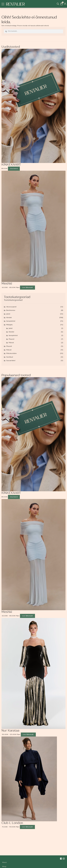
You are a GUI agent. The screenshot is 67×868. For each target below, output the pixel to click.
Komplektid (11, 321)
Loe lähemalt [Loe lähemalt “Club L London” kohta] (27, 827)
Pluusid (11, 339)
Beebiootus (11, 310)
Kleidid (9, 318)
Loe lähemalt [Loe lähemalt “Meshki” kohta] (27, 288)
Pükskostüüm (11, 353)
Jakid (8, 314)
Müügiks (10, 325)
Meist (5, 863)
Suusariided (11, 361)
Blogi (4, 867)
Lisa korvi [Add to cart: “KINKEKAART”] (14, 169)
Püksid (11, 343)
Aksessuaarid (11, 307)
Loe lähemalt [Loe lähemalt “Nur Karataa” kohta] (28, 735)
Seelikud (10, 357)
